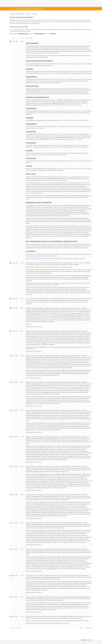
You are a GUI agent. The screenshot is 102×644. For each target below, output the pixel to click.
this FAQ (80, 22)
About (81, 628)
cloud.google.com (36, 23)
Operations (35, 14)
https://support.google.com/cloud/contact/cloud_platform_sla (41, 256)
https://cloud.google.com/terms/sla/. (76, 259)
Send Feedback (88, 628)
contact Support (46, 22)
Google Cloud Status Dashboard (17, 14)
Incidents (28, 14)
